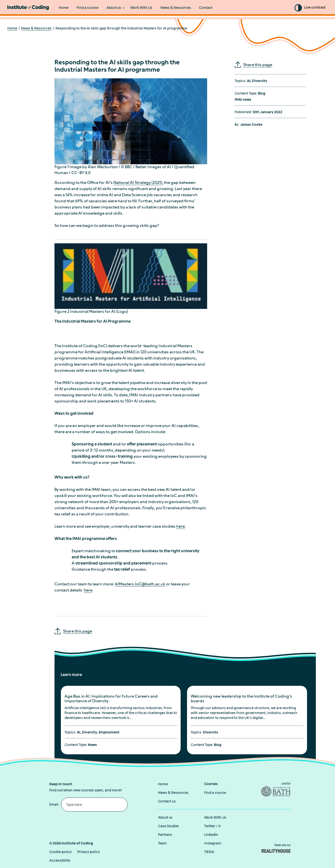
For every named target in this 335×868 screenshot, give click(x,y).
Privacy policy (89, 852)
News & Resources (176, 8)
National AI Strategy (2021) (138, 182)
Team (162, 843)
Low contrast (315, 8)
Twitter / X (212, 826)
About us (114, 8)
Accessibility (60, 861)
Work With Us (141, 8)
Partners (165, 835)
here (181, 526)
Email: (54, 804)
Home (64, 8)
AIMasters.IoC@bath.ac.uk (140, 584)
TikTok (209, 852)
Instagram (213, 843)
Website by (276, 848)
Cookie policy (60, 852)
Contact (206, 8)
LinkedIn (211, 835)
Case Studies (168, 826)
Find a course (87, 8)
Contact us (167, 801)
